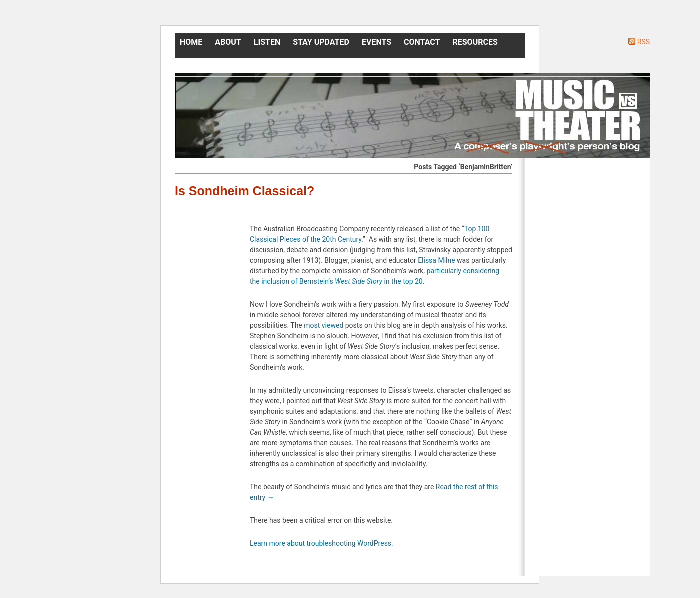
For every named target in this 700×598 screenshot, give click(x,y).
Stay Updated (321, 42)
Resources (475, 42)
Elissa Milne (437, 260)
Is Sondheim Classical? (245, 191)
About (228, 42)
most (312, 325)
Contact (422, 42)
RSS (644, 42)
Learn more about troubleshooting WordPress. (322, 543)
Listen (267, 42)
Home (191, 42)
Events (377, 42)
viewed (333, 325)
